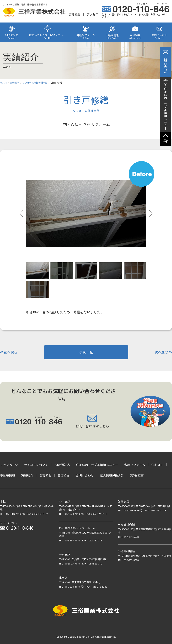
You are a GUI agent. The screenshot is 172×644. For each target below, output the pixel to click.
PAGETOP (165, 141)
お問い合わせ (85, 475)
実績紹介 (14, 83)
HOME (3, 83)
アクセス (93, 14)
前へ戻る (9, 352)
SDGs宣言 (137, 475)
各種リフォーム (135, 465)
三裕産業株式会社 (86, 611)
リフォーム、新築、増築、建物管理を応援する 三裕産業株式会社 (34, 11)
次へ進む (163, 352)
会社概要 (74, 14)
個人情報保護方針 (112, 475)
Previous (26, 214)
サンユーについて (36, 465)
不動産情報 (8, 475)
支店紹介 (64, 475)
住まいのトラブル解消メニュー (97, 465)
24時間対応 (62, 465)
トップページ (9, 465)
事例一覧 (86, 352)
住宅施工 (157, 465)
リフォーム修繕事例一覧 (35, 83)
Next (155, 214)
